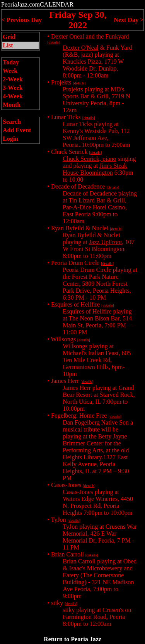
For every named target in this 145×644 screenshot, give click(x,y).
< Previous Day (22, 20)
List (8, 45)
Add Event (17, 130)
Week (10, 71)
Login (10, 139)
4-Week (13, 96)
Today (11, 62)
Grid (9, 37)
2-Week (13, 79)
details (54, 42)
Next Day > (129, 20)
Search (12, 122)
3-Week (13, 88)
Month (12, 105)
